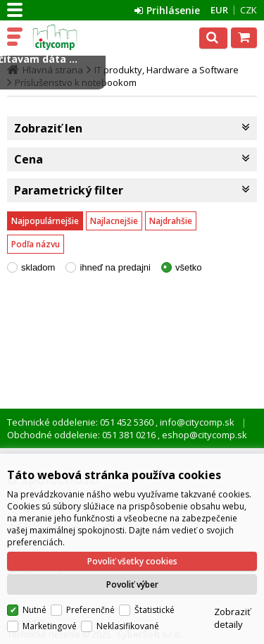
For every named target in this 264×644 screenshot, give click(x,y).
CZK (249, 10)
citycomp (72, 37)
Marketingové (50, 626)
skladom (38, 267)
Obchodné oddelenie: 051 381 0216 (82, 435)
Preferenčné (90, 610)
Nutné (34, 610)
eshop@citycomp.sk (203, 435)
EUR (219, 10)
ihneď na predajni (115, 267)
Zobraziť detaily (232, 618)
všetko (189, 267)
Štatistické (155, 610)
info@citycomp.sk (196, 422)
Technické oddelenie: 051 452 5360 (81, 422)
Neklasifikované (128, 626)
